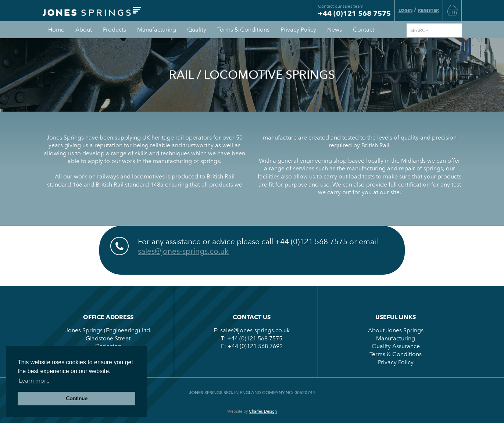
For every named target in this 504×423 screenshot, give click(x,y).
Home (56, 30)
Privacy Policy (298, 30)
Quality (197, 30)
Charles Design (263, 411)
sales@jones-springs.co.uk (183, 251)
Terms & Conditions (243, 30)
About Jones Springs (396, 330)
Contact (364, 30)
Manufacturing (157, 30)
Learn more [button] (34, 381)
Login (405, 10)
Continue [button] (77, 398)
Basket (452, 10)
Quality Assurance (396, 346)
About (84, 30)
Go (384, 25)
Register (428, 10)
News (335, 30)
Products (115, 30)
